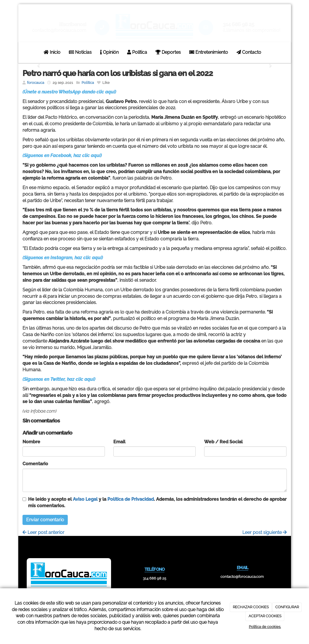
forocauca (36, 83)
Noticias (80, 52)
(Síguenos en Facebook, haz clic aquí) (62, 156)
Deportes (168, 52)
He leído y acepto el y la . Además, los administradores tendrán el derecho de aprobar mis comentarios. (157, 502)
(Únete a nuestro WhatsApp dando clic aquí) (69, 92)
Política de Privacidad (131, 499)
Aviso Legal (85, 499)
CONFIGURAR (287, 607)
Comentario (35, 464)
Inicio (52, 52)
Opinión (109, 52)
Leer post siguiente (265, 532)
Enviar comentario (45, 520)
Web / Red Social (223, 442)
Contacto (249, 52)
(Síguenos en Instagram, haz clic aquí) (63, 258)
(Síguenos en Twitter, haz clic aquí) (59, 379)
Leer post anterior (43, 532)
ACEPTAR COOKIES (265, 616)
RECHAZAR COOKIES (251, 607)
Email (119, 442)
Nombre (31, 442)
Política (137, 52)
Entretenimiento (209, 52)
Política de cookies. (265, 627)
